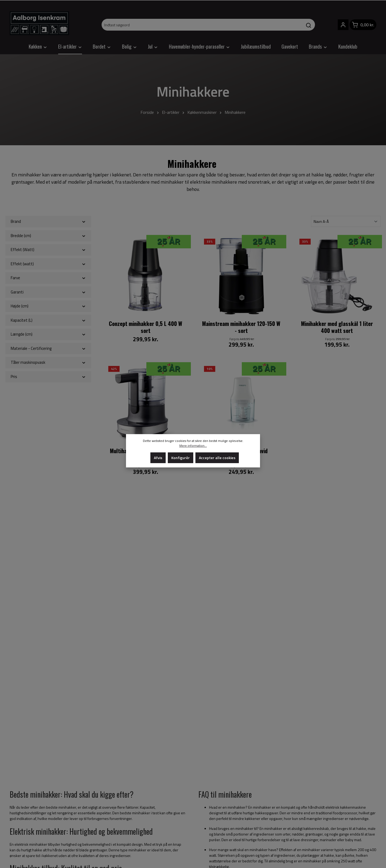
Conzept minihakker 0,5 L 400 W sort (146, 327)
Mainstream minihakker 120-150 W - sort (241, 327)
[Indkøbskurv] (363, 25)
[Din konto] (343, 25)
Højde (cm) (48, 306)
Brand (48, 221)
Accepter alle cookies (217, 458)
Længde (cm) (48, 334)
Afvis (158, 458)
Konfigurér (181, 458)
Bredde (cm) (48, 236)
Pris (48, 377)
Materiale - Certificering (48, 348)
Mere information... (193, 446)
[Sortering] (346, 221)
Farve (48, 278)
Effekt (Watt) (48, 250)
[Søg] (309, 25)
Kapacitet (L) (48, 320)
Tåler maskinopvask (48, 362)
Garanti (48, 292)
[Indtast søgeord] (202, 25)
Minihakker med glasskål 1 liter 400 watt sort (337, 327)
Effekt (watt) (48, 264)
